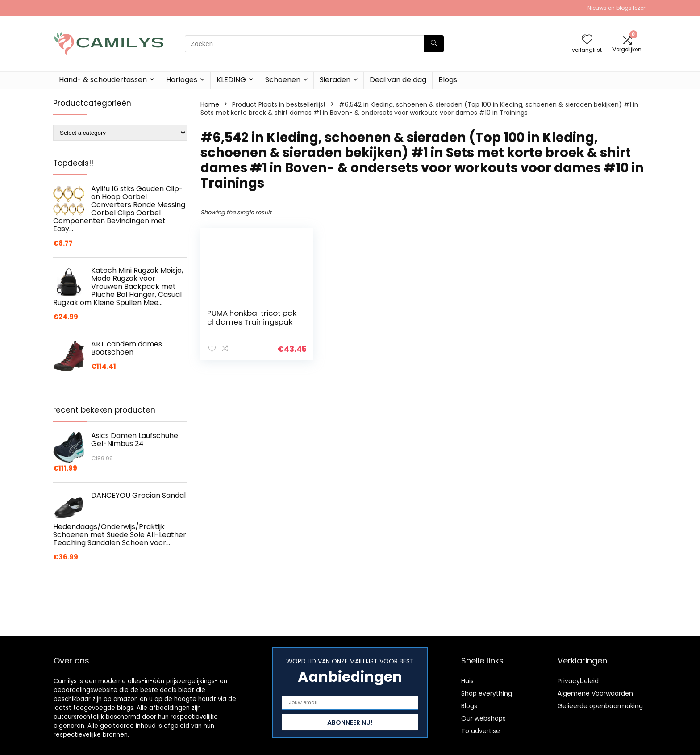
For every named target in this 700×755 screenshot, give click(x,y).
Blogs (448, 80)
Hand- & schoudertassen (103, 80)
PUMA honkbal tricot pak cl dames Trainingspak (244, 322)
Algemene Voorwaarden (595, 693)
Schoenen (283, 80)
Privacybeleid (578, 681)
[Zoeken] (434, 44)
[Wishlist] (587, 40)
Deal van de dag (398, 80)
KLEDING (231, 80)
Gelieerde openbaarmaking (600, 706)
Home (210, 104)
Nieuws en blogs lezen (617, 8)
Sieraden (335, 80)
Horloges (182, 80)
